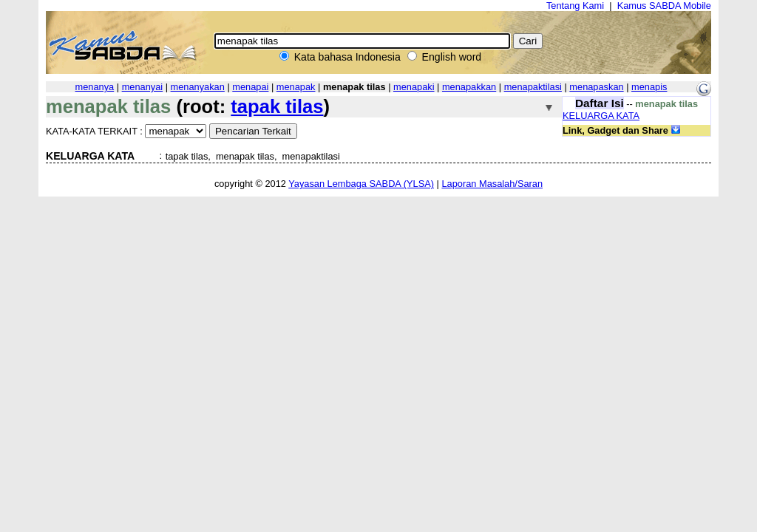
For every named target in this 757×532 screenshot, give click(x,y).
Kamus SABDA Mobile (664, 6)
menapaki (414, 87)
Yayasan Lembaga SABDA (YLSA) (361, 184)
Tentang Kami (575, 6)
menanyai (143, 87)
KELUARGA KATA (601, 116)
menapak (296, 87)
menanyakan (198, 87)
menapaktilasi (533, 87)
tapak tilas (277, 106)
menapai (250, 87)
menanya (95, 87)
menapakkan (469, 87)
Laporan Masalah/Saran (492, 184)
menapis (649, 87)
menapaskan (596, 87)
